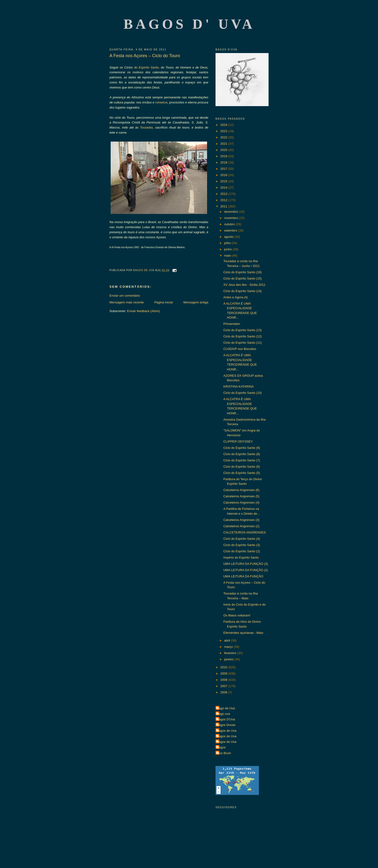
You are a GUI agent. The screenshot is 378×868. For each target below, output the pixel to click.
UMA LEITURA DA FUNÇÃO (243, 576)
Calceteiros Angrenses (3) (241, 520)
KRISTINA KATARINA (238, 386)
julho (228, 243)
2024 (224, 125)
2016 (224, 175)
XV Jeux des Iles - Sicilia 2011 (244, 285)
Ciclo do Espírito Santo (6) (242, 467)
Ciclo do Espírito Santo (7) (242, 460)
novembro (232, 218)
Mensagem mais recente (127, 302)
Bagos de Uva (227, 731)
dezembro (232, 212)
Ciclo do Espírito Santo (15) (242, 278)
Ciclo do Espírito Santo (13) (242, 330)
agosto (229, 237)
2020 (224, 150)
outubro (230, 224)
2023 (224, 131)
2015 (224, 181)
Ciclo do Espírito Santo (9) (242, 448)
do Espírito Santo (146, 67)
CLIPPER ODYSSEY (238, 441)
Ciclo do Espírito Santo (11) (242, 343)
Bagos (221, 747)
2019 (224, 156)
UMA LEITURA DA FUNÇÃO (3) (246, 564)
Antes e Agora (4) (235, 297)
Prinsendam (232, 324)
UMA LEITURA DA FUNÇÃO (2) (246, 570)
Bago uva (223, 714)
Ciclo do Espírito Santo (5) (242, 473)
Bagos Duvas (226, 725)
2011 (224, 206)
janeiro (229, 659)
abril (228, 640)
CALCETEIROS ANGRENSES (244, 532)
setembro (231, 230)
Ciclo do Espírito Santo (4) (242, 539)
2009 (224, 673)
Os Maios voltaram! (237, 615)
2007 (224, 686)
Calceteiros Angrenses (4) (241, 502)
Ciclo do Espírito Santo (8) (242, 454)
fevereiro (231, 653)
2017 (224, 169)
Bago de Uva (226, 708)
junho (228, 249)
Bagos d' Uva (189, 24)
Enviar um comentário (125, 296)
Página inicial (164, 302)
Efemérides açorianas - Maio (243, 633)
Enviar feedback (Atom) (143, 311)
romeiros (161, 102)
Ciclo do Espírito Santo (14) (242, 291)
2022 (224, 137)
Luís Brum (224, 753)
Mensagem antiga (196, 302)
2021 (224, 144)
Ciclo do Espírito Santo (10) (242, 393)
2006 (224, 692)
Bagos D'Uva (226, 719)
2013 (224, 194)
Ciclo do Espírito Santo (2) (242, 551)
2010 (224, 667)
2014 (224, 188)
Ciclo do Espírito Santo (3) (242, 545)
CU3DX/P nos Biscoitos (240, 349)
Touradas (147, 127)
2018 (224, 162)
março (229, 647)
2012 (224, 200)
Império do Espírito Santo (241, 557)
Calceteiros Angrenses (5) (241, 496)
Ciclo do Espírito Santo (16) (242, 272)
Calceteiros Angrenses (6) (241, 490)
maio (228, 256)
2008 (224, 680)
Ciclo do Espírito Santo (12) (242, 336)
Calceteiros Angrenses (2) (241, 526)
